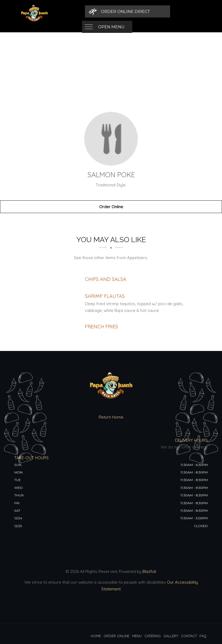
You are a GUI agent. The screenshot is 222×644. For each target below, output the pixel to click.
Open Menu (111, 11)
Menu (137, 636)
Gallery (171, 636)
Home (96, 636)
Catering (153, 636)
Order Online (111, 207)
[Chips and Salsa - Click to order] (106, 279)
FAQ (203, 636)
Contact (189, 636)
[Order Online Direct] (171, 11)
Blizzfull (149, 571)
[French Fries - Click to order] (101, 327)
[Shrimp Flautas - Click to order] (105, 296)
